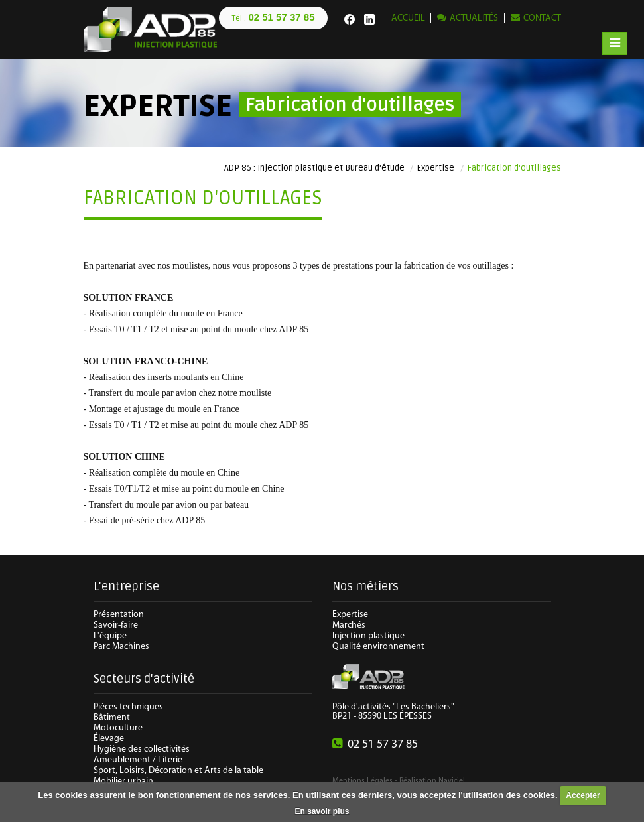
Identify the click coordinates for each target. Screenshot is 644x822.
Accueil (408, 18)
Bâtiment (112, 718)
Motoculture (118, 728)
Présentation (119, 615)
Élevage (109, 739)
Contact (542, 18)
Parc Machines (121, 647)
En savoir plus (322, 811)
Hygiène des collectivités (142, 749)
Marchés (349, 625)
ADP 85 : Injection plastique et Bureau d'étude (314, 168)
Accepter (583, 795)
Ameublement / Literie (138, 760)
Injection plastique (368, 636)
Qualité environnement (378, 647)
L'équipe (110, 636)
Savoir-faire (116, 625)
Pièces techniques (128, 707)
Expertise (436, 168)
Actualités (474, 18)
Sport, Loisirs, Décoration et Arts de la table (178, 771)
